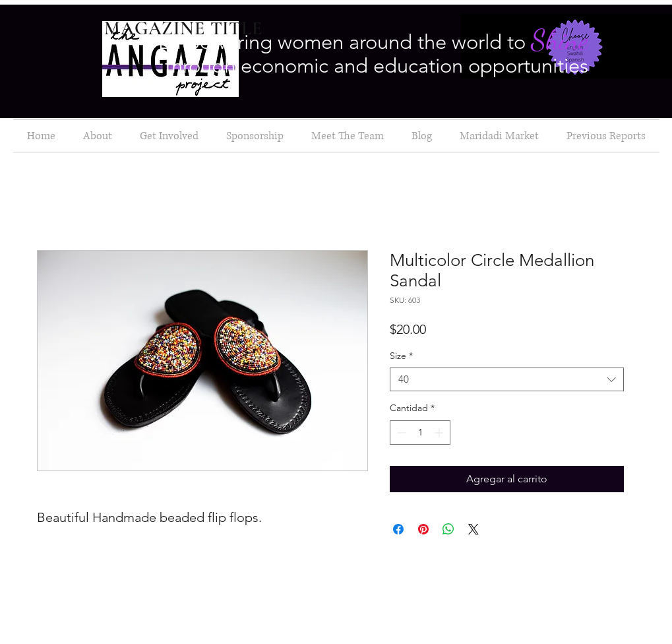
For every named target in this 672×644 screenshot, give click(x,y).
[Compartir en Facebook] (398, 529)
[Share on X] (473, 529)
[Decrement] (400, 433)
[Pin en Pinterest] (423, 529)
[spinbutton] (420, 433)
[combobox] (507, 380)
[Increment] (440, 433)
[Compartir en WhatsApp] (448, 529)
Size (401, 356)
